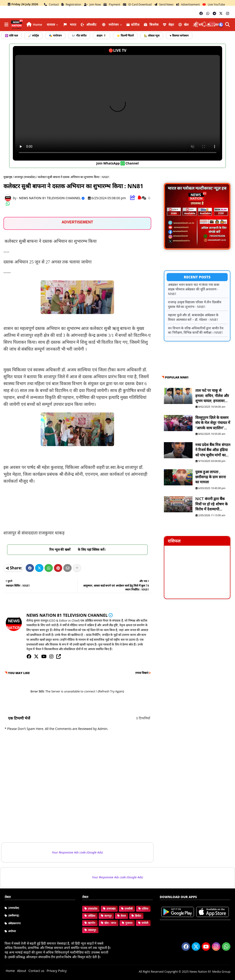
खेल (184, 24)
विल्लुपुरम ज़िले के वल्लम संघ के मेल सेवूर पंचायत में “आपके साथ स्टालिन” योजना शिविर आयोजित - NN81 (213, 423)
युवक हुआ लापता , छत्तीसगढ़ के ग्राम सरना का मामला (211, 477)
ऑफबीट (89, 24)
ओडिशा (92, 916)
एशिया (145, 909)
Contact (51, 4)
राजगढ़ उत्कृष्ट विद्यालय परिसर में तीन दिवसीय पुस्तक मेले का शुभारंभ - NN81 (195, 308)
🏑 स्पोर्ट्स (33, 36)
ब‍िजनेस (151, 24)
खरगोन (92, 923)
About (22, 971)
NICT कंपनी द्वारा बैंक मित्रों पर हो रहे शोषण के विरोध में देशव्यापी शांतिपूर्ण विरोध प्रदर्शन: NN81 (211, 504)
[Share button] (77, 568)
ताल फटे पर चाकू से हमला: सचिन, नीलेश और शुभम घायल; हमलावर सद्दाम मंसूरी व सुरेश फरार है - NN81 (213, 396)
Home (38, 24)
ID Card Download (137, 4)
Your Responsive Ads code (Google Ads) (77, 852)
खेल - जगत (110, 923)
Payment (112, 4)
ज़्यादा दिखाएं (142, 673)
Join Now (92, 4)
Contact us (36, 971)
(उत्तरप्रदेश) (14, 908)
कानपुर (108, 916)
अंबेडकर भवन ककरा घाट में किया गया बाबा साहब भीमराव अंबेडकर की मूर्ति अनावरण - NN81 (194, 292)
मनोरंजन (110, 24)
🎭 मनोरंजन (55, 36)
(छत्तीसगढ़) (14, 915)
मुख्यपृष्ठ (8, 177)
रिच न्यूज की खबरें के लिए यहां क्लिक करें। (77, 549)
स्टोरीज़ (133, 24)
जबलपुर (92, 930)
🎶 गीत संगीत (79, 36)
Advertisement (188, 4)
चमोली (145, 923)
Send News (164, 4)
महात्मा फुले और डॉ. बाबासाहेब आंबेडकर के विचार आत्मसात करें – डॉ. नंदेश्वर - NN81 (193, 321)
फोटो (132, 37)
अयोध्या (12, 931)
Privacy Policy (57, 971)
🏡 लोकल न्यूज (152, 36)
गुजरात (129, 923)
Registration (71, 4)
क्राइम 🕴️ (102, 36)
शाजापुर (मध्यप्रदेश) (25, 177)
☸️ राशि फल (11, 36)
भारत (70, 24)
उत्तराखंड (111, 909)
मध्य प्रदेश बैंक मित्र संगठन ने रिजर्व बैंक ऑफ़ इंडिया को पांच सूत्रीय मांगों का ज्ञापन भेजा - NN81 (213, 450)
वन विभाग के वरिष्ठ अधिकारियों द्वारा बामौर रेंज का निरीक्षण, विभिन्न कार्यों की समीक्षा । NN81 (196, 333)
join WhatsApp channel (118, 163)
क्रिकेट (138, 916)
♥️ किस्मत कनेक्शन (179, 36)
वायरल (51, 24)
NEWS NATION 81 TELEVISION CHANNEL (67, 615)
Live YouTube (214, 4)
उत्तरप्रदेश (93, 909)
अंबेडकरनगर (14, 923)
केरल (123, 916)
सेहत (168, 24)
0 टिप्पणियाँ (143, 718)
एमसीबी (129, 909)
